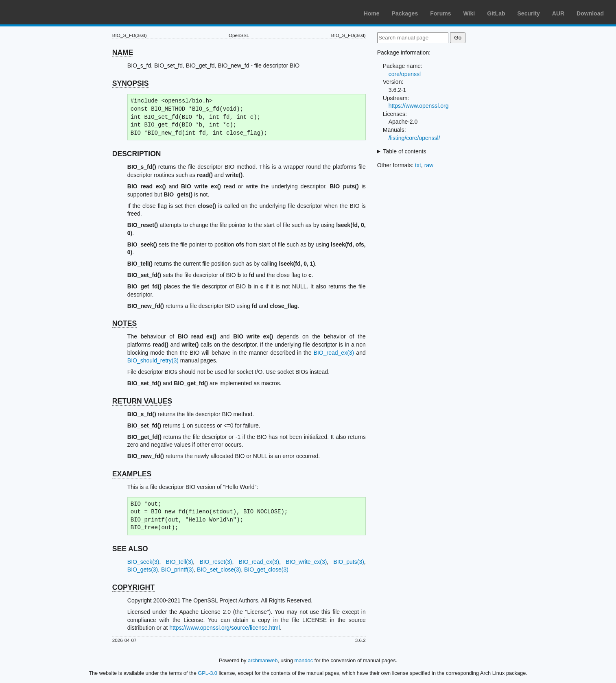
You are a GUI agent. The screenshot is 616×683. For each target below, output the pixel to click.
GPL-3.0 (208, 673)
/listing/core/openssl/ (414, 138)
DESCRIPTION (137, 154)
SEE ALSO (130, 549)
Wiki (469, 13)
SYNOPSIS (130, 83)
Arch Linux (45, 12)
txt (418, 165)
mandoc (304, 660)
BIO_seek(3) (143, 562)
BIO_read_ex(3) (334, 353)
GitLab (496, 13)
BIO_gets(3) (143, 570)
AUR (558, 13)
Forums (440, 13)
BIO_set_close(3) (219, 570)
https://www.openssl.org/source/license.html (225, 628)
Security (529, 13)
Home (372, 13)
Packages (405, 13)
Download (590, 13)
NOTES (125, 323)
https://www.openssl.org (419, 106)
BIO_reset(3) (216, 562)
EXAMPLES (132, 474)
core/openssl (405, 74)
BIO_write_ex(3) (306, 562)
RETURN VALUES (142, 401)
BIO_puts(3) (348, 562)
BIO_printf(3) (177, 570)
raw (429, 165)
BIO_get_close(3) (266, 570)
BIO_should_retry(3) (153, 360)
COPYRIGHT (133, 587)
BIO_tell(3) (179, 562)
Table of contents (405, 151)
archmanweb (263, 660)
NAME (123, 52)
